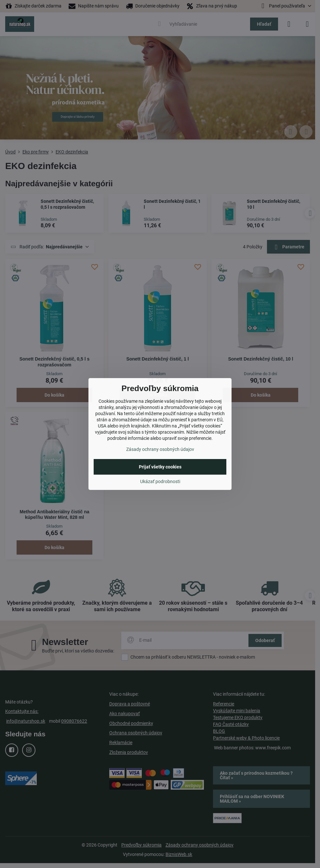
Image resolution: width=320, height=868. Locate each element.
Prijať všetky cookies (160, 467)
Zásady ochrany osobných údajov (160, 449)
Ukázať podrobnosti (160, 481)
